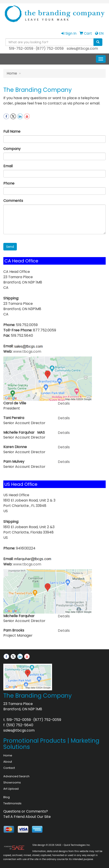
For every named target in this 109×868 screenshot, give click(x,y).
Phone (9, 183)
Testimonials (12, 803)
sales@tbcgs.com (82, 48)
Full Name (12, 131)
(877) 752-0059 (50, 48)
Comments (13, 201)
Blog (7, 797)
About (8, 762)
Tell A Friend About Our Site (27, 817)
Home (12, 73)
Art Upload (11, 789)
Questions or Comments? (26, 811)
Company (12, 149)
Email (8, 166)
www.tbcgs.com (27, 351)
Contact (9, 768)
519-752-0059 (21, 48)
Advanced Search (16, 776)
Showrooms (12, 782)
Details (64, 403)
